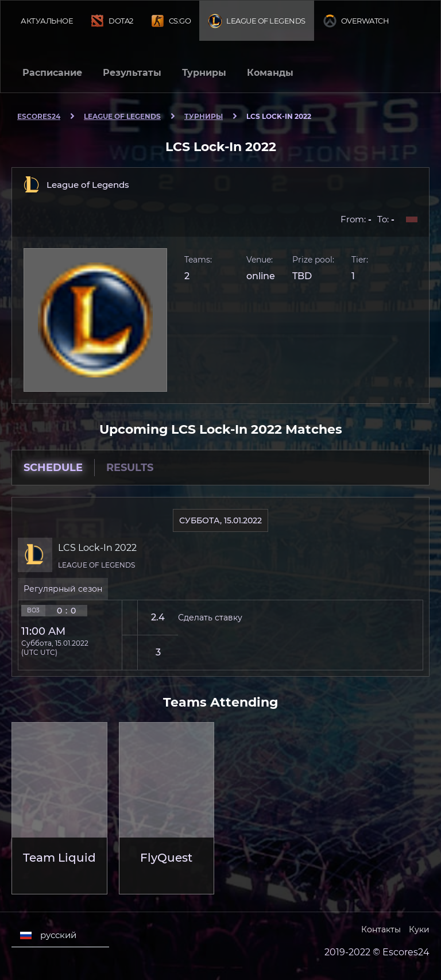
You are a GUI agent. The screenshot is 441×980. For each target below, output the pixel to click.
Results (130, 468)
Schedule (53, 468)
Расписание (52, 73)
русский (48, 935)
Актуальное (47, 21)
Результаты (132, 73)
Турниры (204, 73)
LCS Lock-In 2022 (97, 548)
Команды (270, 73)
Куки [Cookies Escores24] (419, 929)
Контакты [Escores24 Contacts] (381, 929)
